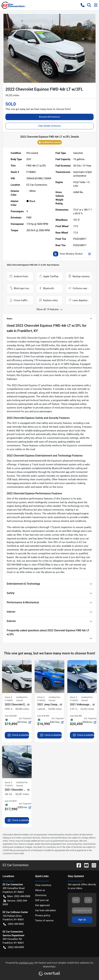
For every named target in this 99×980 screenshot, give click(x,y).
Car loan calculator (46, 910)
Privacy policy (43, 915)
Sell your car (42, 900)
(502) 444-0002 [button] (14, 924)
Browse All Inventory (49, 117)
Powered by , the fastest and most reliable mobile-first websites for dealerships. (49, 967)
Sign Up (82, 920)
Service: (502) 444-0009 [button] (15, 902)
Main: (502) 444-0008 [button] (17, 896)
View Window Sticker (72, 254)
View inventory (43, 885)
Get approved (42, 905)
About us (40, 890)
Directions (41, 895)
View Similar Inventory (49, 126)
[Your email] (82, 911)
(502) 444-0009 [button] (14, 947)
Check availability (18, 735)
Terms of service (44, 921)
